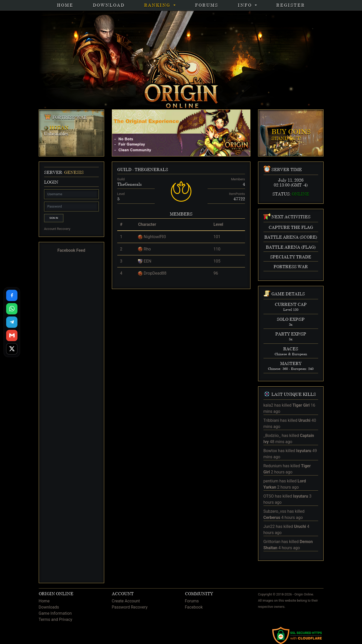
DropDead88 (155, 273)
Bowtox (270, 451)
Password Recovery (130, 607)
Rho (147, 249)
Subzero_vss (275, 511)
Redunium (273, 466)
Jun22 (269, 526)
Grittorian (272, 542)
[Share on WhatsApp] (12, 309)
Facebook (194, 607)
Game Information (55, 613)
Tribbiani (271, 420)
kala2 (268, 405)
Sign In (54, 218)
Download (109, 5)
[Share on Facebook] (12, 295)
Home (65, 5)
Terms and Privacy (56, 619)
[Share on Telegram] (12, 322)
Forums (207, 5)
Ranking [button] (158, 5)
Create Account (126, 601)
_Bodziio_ (272, 436)
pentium (271, 481)
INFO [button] (246, 5)
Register (291, 5)
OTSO (269, 496)
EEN (148, 261)
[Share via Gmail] (12, 335)
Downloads (49, 607)
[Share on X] (12, 349)
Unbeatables (56, 134)
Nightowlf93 (155, 237)
